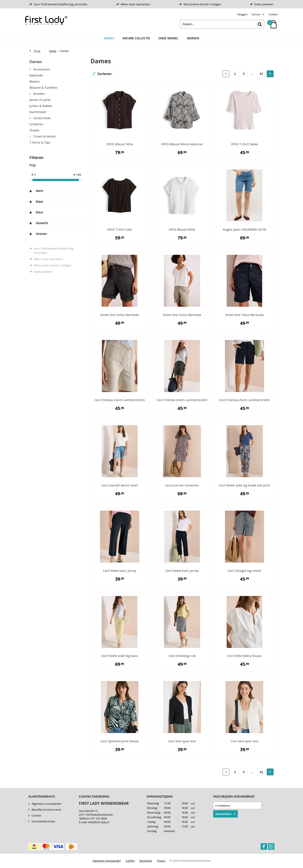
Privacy (161, 861)
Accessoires (41, 70)
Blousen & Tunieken (43, 88)
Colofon (130, 861)
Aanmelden (223, 814)
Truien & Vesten (44, 137)
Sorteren (104, 74)
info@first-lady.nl (98, 823)
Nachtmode (38, 112)
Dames (109, 39)
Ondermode (42, 118)
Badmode (36, 76)
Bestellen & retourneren (47, 810)
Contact (273, 14)
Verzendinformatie (43, 822)
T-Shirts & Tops (40, 143)
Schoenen (36, 125)
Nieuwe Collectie (136, 39)
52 (261, 74)
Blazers (35, 82)
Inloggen (242, 14)
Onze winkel (168, 39)
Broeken (39, 94)
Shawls (34, 131)
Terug (37, 51)
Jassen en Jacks (40, 100)
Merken (193, 39)
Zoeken (260, 25)
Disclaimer (146, 861)
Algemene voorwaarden (47, 804)
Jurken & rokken (41, 106)
